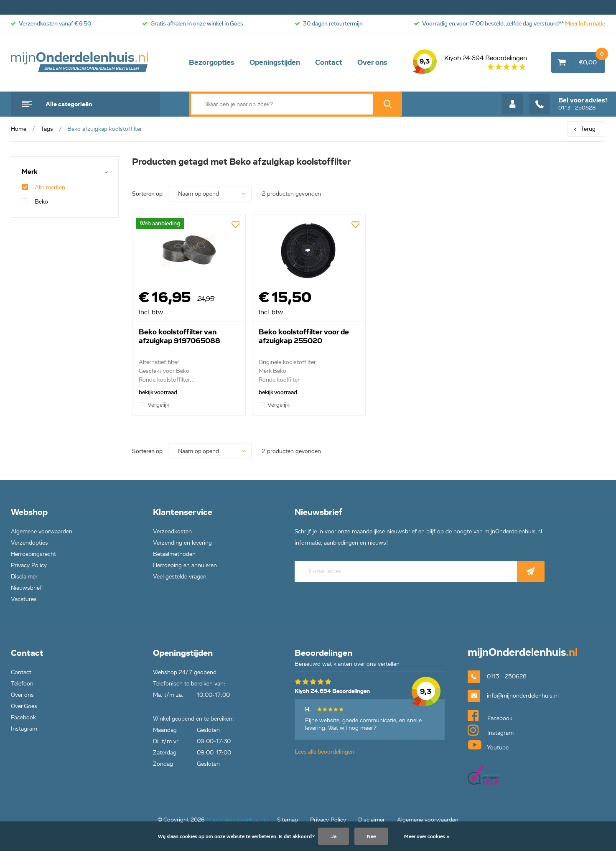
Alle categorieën (69, 104)
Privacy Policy (29, 565)
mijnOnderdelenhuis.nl (80, 62)
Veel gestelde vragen (180, 577)
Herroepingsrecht (33, 554)
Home (19, 129)
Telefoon (22, 684)
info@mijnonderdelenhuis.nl (523, 696)
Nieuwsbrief (26, 588)
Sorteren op (147, 194)
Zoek (387, 104)
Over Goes (24, 706)
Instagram (24, 729)
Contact (329, 62)
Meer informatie (585, 24)
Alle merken (43, 187)
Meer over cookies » (427, 836)
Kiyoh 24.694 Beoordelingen (470, 62)
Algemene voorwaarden (42, 531)
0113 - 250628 (568, 104)
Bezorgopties (212, 62)
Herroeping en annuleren (185, 565)
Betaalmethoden (174, 554)
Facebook (23, 717)
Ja (333, 836)
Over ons (372, 62)
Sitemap (288, 820)
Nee (371, 836)
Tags (47, 129)
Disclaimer (24, 577)
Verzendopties (29, 543)
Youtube (488, 745)
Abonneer (531, 571)
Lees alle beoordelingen (325, 752)
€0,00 (592, 59)
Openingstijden (275, 62)
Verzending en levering (182, 543)
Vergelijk (154, 405)
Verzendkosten (172, 531)
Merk (30, 172)
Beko (35, 202)
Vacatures (24, 599)
